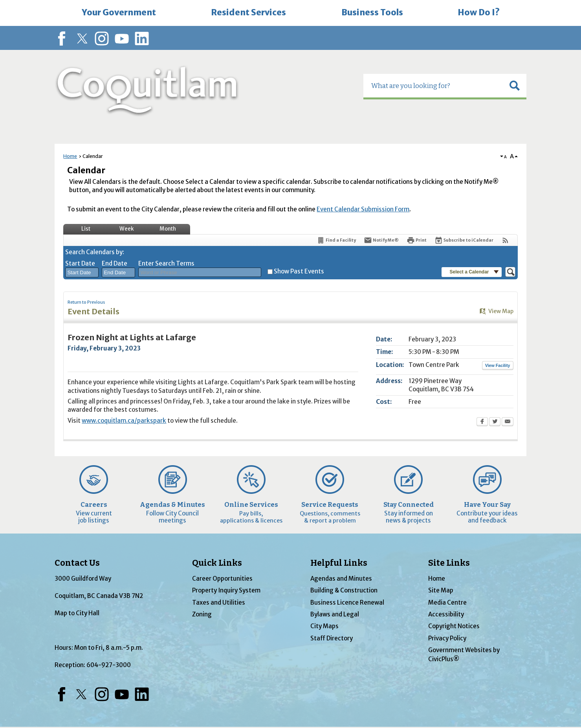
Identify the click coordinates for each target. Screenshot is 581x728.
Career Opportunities (222, 579)
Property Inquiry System (226, 590)
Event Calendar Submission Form (363, 209)
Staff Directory (332, 638)
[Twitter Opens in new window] (495, 422)
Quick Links (217, 563)
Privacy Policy (447, 638)
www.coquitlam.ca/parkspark (124, 421)
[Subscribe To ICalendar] (464, 240)
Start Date (80, 263)
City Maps (324, 626)
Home (70, 156)
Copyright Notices (454, 626)
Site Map (441, 590)
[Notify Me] (381, 240)
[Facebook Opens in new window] (482, 422)
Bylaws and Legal (335, 614)
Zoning (202, 614)
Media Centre (447, 602)
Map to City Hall (77, 613)
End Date (115, 263)
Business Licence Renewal (347, 602)
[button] (515, 86)
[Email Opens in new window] (508, 422)
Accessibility (446, 614)
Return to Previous (86, 302)
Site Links (449, 563)
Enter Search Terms (166, 263)
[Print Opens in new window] (417, 240)
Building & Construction (344, 590)
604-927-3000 (109, 665)
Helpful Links (339, 563)
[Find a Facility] (336, 240)
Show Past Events (299, 271)
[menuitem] (119, 13)
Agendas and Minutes (341, 579)
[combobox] (82, 273)
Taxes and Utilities (219, 602)
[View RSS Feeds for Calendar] (505, 240)
